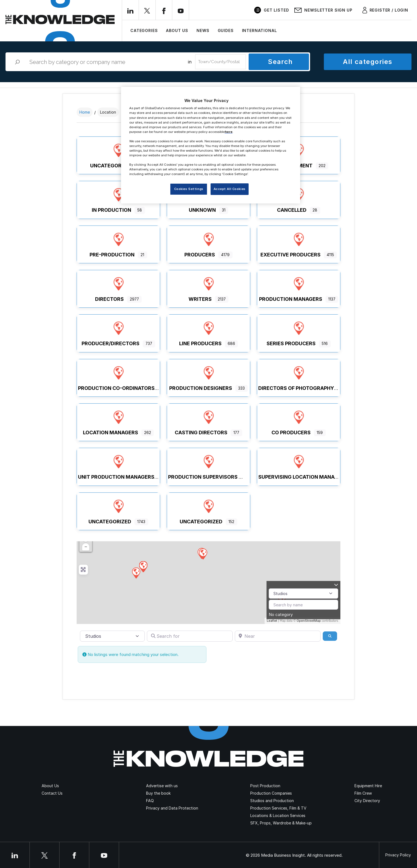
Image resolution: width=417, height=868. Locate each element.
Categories (144, 30)
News (203, 30)
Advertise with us (162, 786)
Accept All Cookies (230, 189)
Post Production (265, 786)
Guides (226, 30)
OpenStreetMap (309, 621)
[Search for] (190, 636)
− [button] (86, 547)
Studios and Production (272, 801)
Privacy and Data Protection (172, 808)
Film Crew (363, 793)
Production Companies (271, 793)
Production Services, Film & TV (278, 808)
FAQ (150, 801)
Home (85, 112)
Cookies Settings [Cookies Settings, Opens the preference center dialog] (189, 189)
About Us (177, 30)
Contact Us (52, 793)
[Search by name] (303, 605)
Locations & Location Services (278, 815)
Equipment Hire (368, 786)
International (259, 30)
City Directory (367, 801)
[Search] (330, 636)
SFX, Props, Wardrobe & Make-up (281, 823)
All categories (368, 62)
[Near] (278, 636)
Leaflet (272, 621)
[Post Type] (303, 594)
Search (280, 62)
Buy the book (158, 793)
